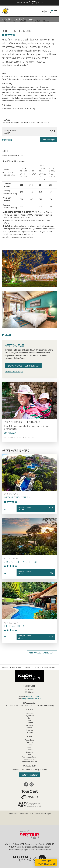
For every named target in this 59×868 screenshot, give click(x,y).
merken (7, 140)
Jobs (29, 754)
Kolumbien (30, 732)
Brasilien (30, 730)
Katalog (29, 747)
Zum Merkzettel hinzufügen (23, 366)
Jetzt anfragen (49, 140)
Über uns (29, 742)
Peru (29, 720)
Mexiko (30, 728)
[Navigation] (56, 11)
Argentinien (30, 715)
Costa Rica (30, 713)
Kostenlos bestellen (29, 775)
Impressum (24, 814)
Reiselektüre (30, 740)
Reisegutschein (30, 759)
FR (46, 11)
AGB (32, 814)
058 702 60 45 (10, 433)
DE (43, 11)
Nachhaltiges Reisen (30, 757)
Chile (30, 718)
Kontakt (30, 750)
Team (29, 745)
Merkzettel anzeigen (14, 372)
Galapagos (30, 725)
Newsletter (30, 752)
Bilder (7, 335)
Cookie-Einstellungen (43, 814)
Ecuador (30, 723)
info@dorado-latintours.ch (32, 699)
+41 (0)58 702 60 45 (33, 696)
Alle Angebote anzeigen (42, 653)
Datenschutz (13, 814)
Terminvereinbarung (29, 762)
